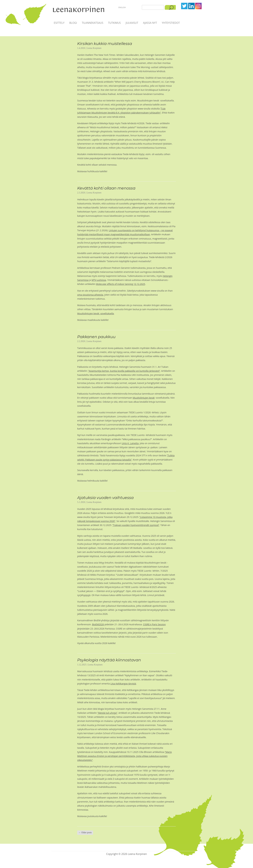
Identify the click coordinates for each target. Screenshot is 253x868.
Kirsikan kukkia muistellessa (105, 44)
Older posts (85, 833)
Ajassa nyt (150, 23)
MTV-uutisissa (99, 280)
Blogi (73, 23)
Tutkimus (114, 23)
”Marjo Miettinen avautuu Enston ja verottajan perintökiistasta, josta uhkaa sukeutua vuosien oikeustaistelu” (124, 756)
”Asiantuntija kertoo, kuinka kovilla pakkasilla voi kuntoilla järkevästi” (124, 371)
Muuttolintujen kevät (144, 398)
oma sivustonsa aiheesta (90, 295)
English (122, 7)
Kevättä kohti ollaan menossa (106, 188)
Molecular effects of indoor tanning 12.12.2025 (121, 284)
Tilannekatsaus (92, 23)
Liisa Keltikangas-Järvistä (123, 684)
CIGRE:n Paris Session (154, 624)
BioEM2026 (98, 624)
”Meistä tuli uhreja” (107, 713)
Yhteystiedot (171, 23)
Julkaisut (132, 23)
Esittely (59, 23)
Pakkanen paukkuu (96, 337)
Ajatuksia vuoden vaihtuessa (105, 498)
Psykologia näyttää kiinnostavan (109, 660)
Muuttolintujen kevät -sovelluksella (95, 313)
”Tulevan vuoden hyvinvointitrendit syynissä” (136, 525)
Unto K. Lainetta (130, 443)
